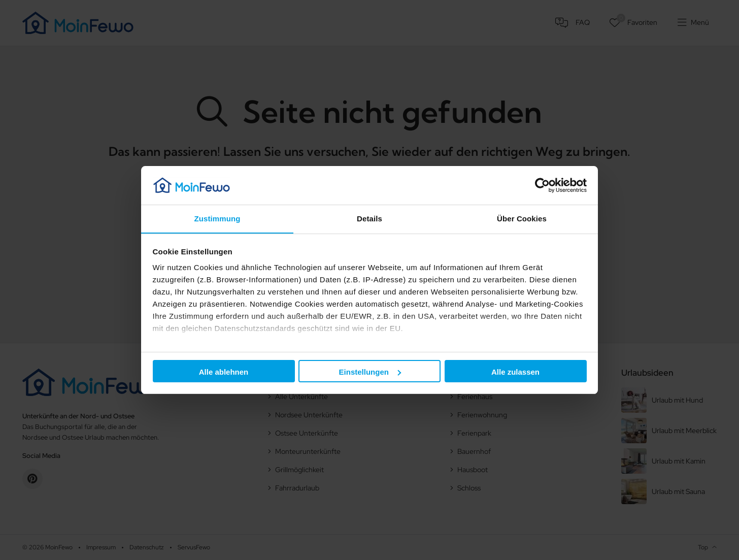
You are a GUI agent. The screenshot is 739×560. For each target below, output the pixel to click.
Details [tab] (369, 219)
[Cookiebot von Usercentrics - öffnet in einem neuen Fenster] (542, 185)
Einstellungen (370, 372)
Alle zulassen (515, 372)
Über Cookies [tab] (522, 219)
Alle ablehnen (224, 372)
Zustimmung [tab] (217, 219)
